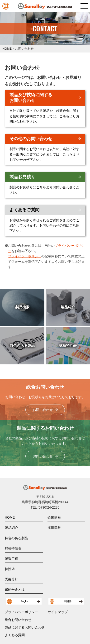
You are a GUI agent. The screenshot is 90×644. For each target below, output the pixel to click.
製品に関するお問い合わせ (25, 627)
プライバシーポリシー (25, 256)
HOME (10, 517)
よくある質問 (15, 635)
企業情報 (54, 517)
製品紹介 (11, 528)
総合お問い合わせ (18, 620)
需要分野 (11, 579)
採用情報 (54, 528)
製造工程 (11, 559)
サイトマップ (58, 612)
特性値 (10, 569)
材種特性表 (13, 548)
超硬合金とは (15, 590)
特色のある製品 (16, 538)
